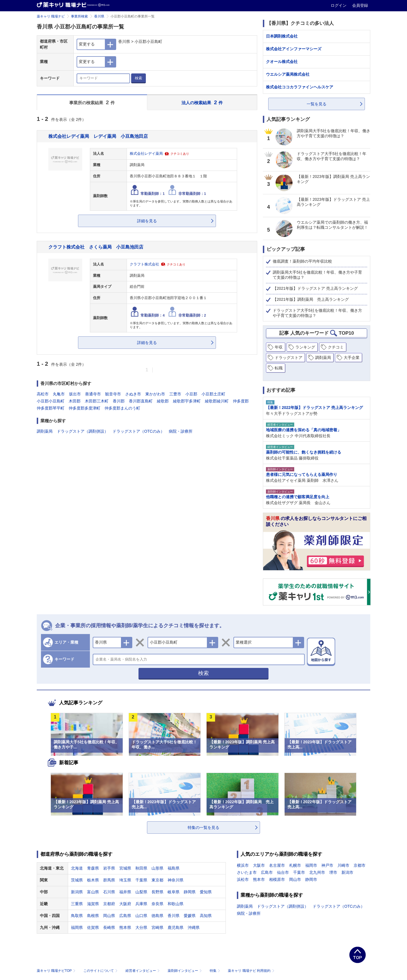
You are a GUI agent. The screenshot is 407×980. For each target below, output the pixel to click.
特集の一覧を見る (203, 827)
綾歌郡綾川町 (217, 401)
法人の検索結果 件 (202, 102)
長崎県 (109, 927)
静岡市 (311, 879)
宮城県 (125, 868)
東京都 (157, 880)
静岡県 (190, 892)
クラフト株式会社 (144, 264)
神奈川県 (176, 880)
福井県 (125, 892)
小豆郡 (191, 394)
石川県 (109, 892)
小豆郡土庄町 (213, 394)
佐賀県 (93, 927)
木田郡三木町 (97, 401)
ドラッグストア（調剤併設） (83, 431)
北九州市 (317, 872)
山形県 (157, 868)
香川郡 (119, 401)
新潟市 (347, 872)
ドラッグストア (289, 358)
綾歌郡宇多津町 (187, 401)
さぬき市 (133, 394)
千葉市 (299, 872)
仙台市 (283, 872)
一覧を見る (317, 104)
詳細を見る (147, 221)
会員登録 (360, 5)
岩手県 (109, 868)
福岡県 (77, 927)
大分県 (141, 927)
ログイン (339, 5)
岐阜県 (174, 892)
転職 (279, 368)
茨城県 (77, 880)
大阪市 (259, 865)
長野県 (157, 892)
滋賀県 (93, 904)
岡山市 (295, 879)
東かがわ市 (155, 394)
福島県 (174, 868)
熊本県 (125, 927)
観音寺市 (113, 394)
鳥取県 (77, 916)
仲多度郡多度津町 (85, 408)
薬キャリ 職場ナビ (51, 16)
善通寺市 (93, 394)
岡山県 (109, 916)
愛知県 (206, 892)
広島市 (267, 872)
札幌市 (295, 865)
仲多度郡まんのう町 (122, 408)
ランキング (305, 347)
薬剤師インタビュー (185, 971)
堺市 (333, 872)
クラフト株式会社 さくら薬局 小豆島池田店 (96, 247)
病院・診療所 (181, 431)
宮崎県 (157, 927)
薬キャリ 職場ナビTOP (57, 971)
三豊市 (175, 394)
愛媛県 (190, 916)
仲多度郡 (241, 401)
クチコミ (336, 347)
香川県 (99, 16)
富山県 (93, 892)
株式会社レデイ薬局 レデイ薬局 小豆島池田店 (98, 136)
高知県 (206, 916)
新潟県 (77, 892)
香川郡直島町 (141, 401)
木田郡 (75, 401)
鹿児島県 (176, 927)
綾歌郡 (163, 401)
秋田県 (141, 868)
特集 (216, 971)
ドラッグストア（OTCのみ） (138, 431)
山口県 (141, 916)
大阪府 (125, 904)
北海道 (77, 868)
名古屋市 (277, 865)
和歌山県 (176, 904)
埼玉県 (125, 880)
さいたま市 (247, 872)
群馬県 (109, 880)
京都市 (360, 865)
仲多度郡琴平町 (51, 408)
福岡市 (311, 865)
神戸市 (327, 865)
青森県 (93, 868)
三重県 (77, 904)
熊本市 (259, 879)
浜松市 (243, 879)
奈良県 (157, 904)
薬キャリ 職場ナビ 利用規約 (251, 971)
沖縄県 (194, 927)
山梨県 (141, 892)
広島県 (125, 916)
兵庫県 (141, 904)
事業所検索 (79, 16)
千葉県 (141, 880)
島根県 (93, 916)
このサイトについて (101, 971)
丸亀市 (59, 394)
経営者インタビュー (143, 971)
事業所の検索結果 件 (92, 102)
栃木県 (93, 880)
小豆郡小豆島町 (51, 401)
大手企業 (352, 358)
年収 (279, 347)
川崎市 (343, 865)
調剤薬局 (45, 431)
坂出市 (75, 394)
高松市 (43, 394)
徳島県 (157, 916)
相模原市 (277, 879)
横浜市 (243, 865)
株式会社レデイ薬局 (146, 154)
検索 (138, 78)
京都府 (109, 904)
